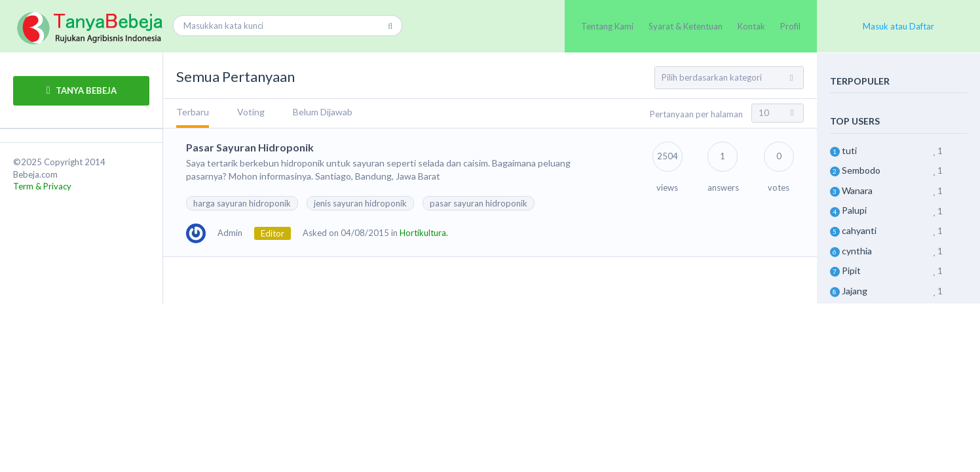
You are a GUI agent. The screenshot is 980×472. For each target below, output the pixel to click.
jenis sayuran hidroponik (360, 203)
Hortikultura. (424, 233)
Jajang (855, 291)
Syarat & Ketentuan (686, 26)
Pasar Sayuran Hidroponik (250, 147)
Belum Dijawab (323, 112)
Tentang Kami (607, 26)
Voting (251, 112)
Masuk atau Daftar (898, 26)
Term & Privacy (42, 186)
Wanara (857, 190)
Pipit (851, 270)
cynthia (857, 251)
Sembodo (861, 170)
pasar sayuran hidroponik (479, 203)
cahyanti (859, 230)
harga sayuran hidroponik (242, 203)
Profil (790, 26)
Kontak (751, 26)
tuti (849, 150)
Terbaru (193, 112)
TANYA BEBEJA (82, 90)
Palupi (854, 210)
